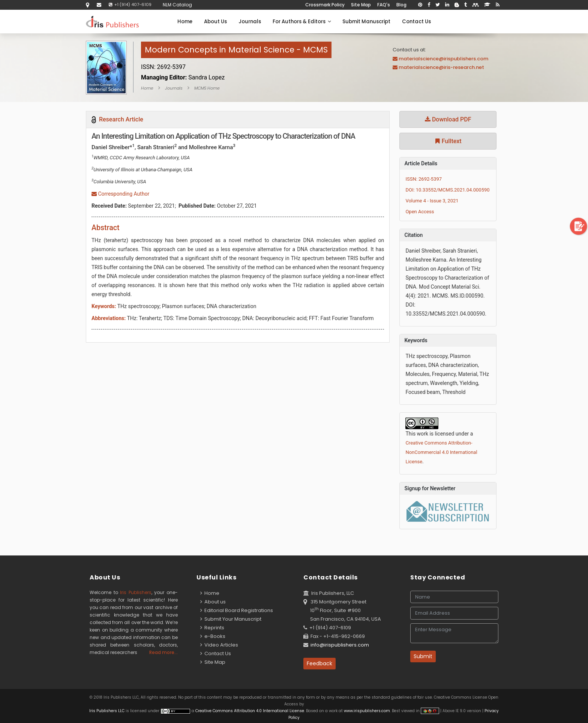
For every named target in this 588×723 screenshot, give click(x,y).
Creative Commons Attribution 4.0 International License (250, 711)
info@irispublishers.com (340, 645)
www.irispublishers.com (367, 711)
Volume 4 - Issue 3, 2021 (432, 201)
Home (185, 22)
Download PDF (448, 119)
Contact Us (416, 22)
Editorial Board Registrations (237, 610)
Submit (423, 656)
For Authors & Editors (302, 22)
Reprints (212, 628)
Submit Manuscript (366, 22)
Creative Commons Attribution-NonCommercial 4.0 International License (441, 452)
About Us (215, 22)
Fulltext (448, 141)
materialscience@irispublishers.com (443, 59)
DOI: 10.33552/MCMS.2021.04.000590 (447, 190)
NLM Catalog (177, 5)
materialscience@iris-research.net (441, 67)
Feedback (319, 663)
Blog (401, 5)
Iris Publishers (136, 592)
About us (213, 602)
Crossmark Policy (325, 5)
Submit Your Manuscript (231, 619)
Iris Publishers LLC (107, 711)
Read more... (163, 652)
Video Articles (219, 645)
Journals (250, 22)
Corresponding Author (120, 194)
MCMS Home (207, 88)
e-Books (213, 636)
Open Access (420, 212)
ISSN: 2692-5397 (424, 179)
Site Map (361, 5)
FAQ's (384, 5)
